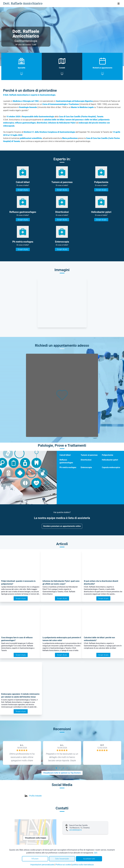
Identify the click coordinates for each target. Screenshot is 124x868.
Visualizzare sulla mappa (36, 838)
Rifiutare (35, 859)
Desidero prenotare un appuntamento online (62, 526)
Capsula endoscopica (111, 467)
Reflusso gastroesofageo (66, 461)
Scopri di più (23, 190)
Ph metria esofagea (68, 467)
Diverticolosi (86, 460)
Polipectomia (108, 455)
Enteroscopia (86, 467)
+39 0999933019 (75, 830)
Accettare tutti (89, 859)
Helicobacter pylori (110, 460)
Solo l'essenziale (62, 859)
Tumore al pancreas (89, 455)
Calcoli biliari (65, 455)
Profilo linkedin (36, 796)
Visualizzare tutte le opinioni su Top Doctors (62, 773)
